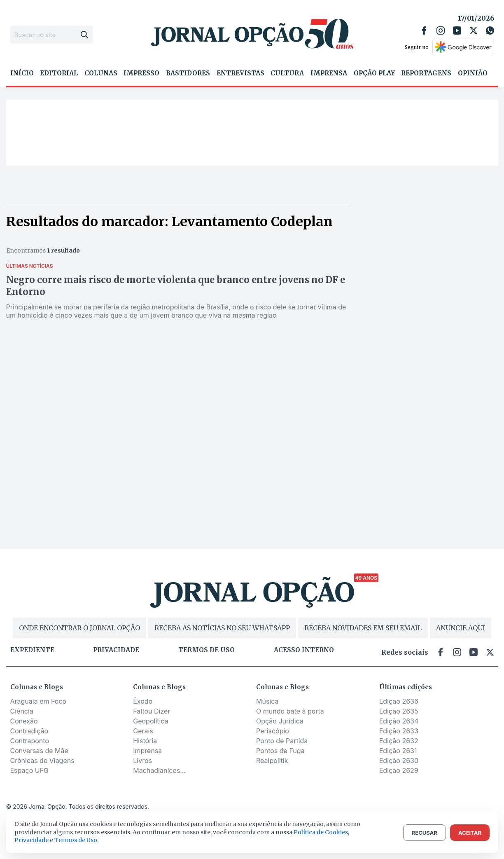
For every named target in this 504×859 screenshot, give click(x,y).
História (145, 741)
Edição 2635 (399, 711)
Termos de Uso (76, 840)
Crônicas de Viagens (42, 761)
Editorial (59, 73)
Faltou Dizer (152, 711)
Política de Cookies (321, 832)
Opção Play (374, 73)
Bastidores (188, 73)
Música (267, 701)
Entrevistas (240, 73)
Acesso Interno (304, 650)
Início (22, 73)
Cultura (287, 73)
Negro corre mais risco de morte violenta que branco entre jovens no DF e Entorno (176, 286)
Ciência (22, 711)
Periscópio (273, 731)
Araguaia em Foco (38, 701)
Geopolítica (150, 721)
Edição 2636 (399, 701)
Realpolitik (272, 761)
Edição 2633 (399, 731)
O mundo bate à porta (290, 711)
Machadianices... (159, 770)
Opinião (473, 73)
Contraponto (30, 741)
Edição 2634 (399, 721)
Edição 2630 (399, 761)
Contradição (29, 731)
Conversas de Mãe (39, 751)
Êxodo (143, 701)
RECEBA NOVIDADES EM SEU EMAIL (363, 628)
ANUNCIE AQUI (461, 628)
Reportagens (426, 73)
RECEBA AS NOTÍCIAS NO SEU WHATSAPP (222, 628)
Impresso (141, 73)
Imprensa (329, 73)
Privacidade (116, 650)
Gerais (143, 731)
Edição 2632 (399, 741)
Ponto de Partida (282, 741)
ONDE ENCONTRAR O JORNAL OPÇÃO (79, 628)
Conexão (24, 721)
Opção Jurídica (280, 721)
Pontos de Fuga (280, 751)
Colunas (101, 73)
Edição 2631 (398, 751)
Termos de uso (206, 650)
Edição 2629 (399, 770)
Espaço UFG (30, 770)
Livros (142, 761)
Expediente (32, 650)
